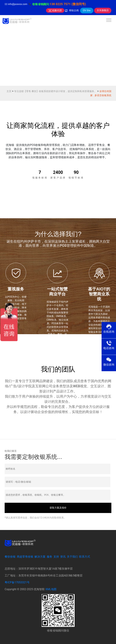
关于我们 (72, 557)
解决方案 (40, 557)
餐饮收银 (10, 557)
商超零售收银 (25, 557)
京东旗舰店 (103, 10)
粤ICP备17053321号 (17, 582)
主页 (9, 91)
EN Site (87, 10)
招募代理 (55, 10)
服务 (49, 557)
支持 (56, 557)
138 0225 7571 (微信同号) (68, 4)
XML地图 (51, 589)
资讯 (63, 557)
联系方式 (85, 557)
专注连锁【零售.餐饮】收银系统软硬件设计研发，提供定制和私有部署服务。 (55, 91)
